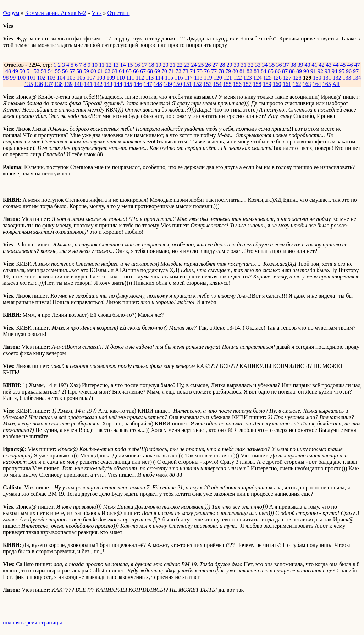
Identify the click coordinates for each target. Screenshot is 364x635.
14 (123, 65)
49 (15, 71)
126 (277, 78)
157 (247, 84)
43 (329, 65)
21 (172, 65)
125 (268, 78)
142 (98, 84)
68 (150, 71)
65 (129, 71)
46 (350, 65)
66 (136, 71)
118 (198, 78)
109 (111, 78)
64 (122, 71)
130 (317, 78)
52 (37, 71)
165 (327, 84)
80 (235, 71)
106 (81, 78)
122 (238, 78)
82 (249, 71)
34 (265, 65)
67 (143, 71)
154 (217, 84)
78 (221, 71)
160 (277, 84)
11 (102, 65)
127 (287, 78)
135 (29, 84)
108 (101, 78)
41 (314, 65)
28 (222, 65)
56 (65, 71)
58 (79, 71)
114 (159, 78)
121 (228, 78)
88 (292, 71)
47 (357, 65)
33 (258, 65)
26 (208, 65)
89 (299, 71)
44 (336, 65)
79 (228, 71)
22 (180, 65)
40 (307, 65)
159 (267, 84)
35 (272, 65)
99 (13, 78)
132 (337, 78)
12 (109, 65)
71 (171, 71)
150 (178, 84)
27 (215, 65)
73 (186, 71)
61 (100, 71)
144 (118, 84)
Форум (11, 13)
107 (91, 78)
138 (59, 84)
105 (71, 78)
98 (6, 78)
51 (29, 71)
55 (58, 71)
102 (41, 78)
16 (137, 65)
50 (22, 71)
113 (150, 78)
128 (297, 78)
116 (179, 78)
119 (208, 78)
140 (78, 84)
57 (72, 71)
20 (165, 65)
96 (349, 71)
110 (120, 78)
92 (320, 71)
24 (194, 65)
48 (8, 71)
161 (287, 84)
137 (49, 84)
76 (207, 71)
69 (157, 71)
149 (168, 84)
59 (86, 71)
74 (193, 71)
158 (257, 84)
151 (188, 84)
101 (31, 78)
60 (93, 71)
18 (151, 65)
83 (257, 71)
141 (88, 84)
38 (293, 65)
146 (138, 84)
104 (61, 78)
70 (164, 71)
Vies (96, 13)
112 (140, 78)
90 (306, 71)
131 (327, 78)
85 (271, 71)
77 (214, 71)
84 (264, 71)
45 (343, 65)
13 (116, 65)
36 (279, 65)
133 (347, 78)
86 (278, 71)
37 (286, 65)
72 (178, 71)
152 (198, 84)
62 (107, 71)
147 (148, 84)
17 (144, 65)
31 (243, 65)
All (336, 84)
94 (335, 71)
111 (130, 78)
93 (327, 71)
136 (39, 84)
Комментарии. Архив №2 (55, 13)
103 (51, 78)
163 (307, 84)
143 (108, 84)
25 (201, 65)
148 (158, 84)
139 (68, 84)
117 (189, 78)
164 (317, 84)
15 (130, 65)
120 (218, 78)
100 (21, 78)
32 (250, 65)
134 (357, 78)
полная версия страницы (32, 622)
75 (200, 71)
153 (208, 84)
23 (187, 65)
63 (115, 71)
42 (321, 65)
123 (248, 78)
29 (229, 65)
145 (128, 84)
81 (242, 71)
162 (297, 84)
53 (44, 71)
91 (313, 71)
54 (51, 71)
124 (258, 78)
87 (285, 71)
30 (236, 65)
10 (95, 65)
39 (300, 65)
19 (158, 65)
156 (237, 84)
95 (342, 71)
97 (356, 71)
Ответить (119, 13)
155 (227, 84)
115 (169, 78)
